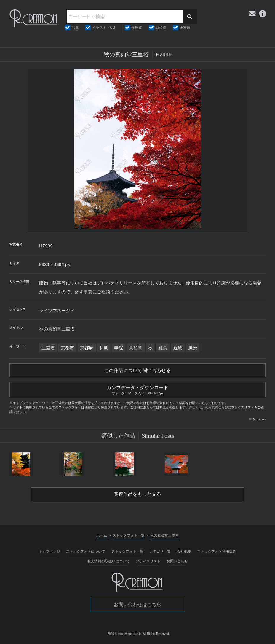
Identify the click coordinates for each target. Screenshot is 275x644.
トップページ (49, 551)
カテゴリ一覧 (160, 551)
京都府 (87, 348)
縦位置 (161, 28)
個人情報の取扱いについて (108, 561)
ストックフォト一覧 (127, 551)
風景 (193, 348)
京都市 (67, 348)
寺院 (119, 348)
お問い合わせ (177, 561)
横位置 (137, 28)
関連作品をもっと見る (137, 494)
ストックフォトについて (86, 551)
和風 (104, 348)
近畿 (178, 348)
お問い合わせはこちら (137, 604)
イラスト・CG (104, 28)
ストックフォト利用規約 (217, 551)
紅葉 (163, 348)
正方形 (185, 28)
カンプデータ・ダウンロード (137, 389)
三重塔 (48, 348)
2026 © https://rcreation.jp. (125, 634)
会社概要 (184, 551)
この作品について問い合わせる (137, 371)
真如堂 (136, 348)
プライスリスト (148, 561)
